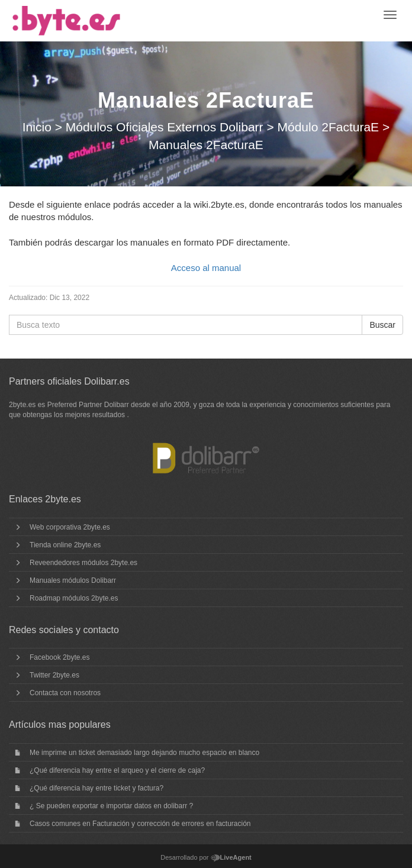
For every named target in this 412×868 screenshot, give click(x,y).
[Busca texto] (186, 325)
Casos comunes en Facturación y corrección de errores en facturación (140, 824)
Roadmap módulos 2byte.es (74, 598)
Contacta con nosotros (65, 693)
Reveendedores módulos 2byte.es (83, 563)
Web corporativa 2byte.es (70, 527)
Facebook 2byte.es (59, 657)
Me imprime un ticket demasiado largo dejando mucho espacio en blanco (144, 753)
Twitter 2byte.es (54, 675)
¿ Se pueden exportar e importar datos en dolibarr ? (111, 806)
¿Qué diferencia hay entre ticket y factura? (96, 788)
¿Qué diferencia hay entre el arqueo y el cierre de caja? (117, 770)
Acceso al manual (206, 268)
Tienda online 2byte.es (65, 545)
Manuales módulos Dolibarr (73, 580)
